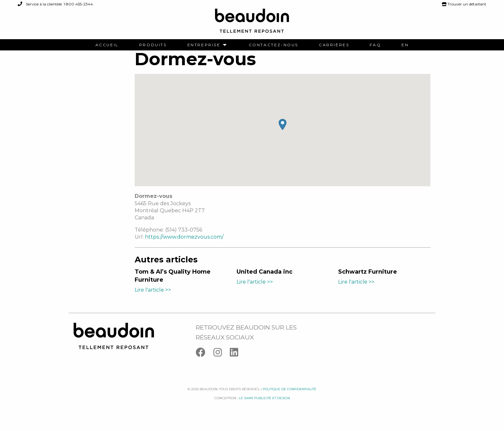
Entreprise (204, 45)
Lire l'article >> (153, 297)
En (405, 45)
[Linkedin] (237, 361)
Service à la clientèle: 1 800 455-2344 (55, 4)
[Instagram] (222, 361)
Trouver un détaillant (464, 4)
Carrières (334, 45)
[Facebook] (205, 361)
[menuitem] (107, 45)
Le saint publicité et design (264, 406)
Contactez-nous (274, 45)
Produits (153, 45)
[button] (283, 132)
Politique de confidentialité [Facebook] (289, 396)
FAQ (375, 45)
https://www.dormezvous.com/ (184, 245)
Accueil (107, 45)
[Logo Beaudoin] (252, 24)
